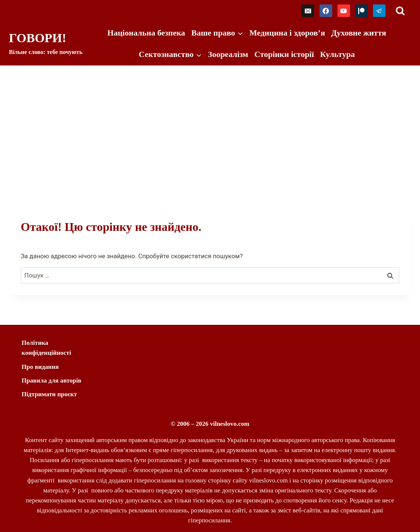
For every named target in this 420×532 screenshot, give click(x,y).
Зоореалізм (228, 54)
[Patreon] (361, 11)
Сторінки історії (284, 54)
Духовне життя (359, 33)
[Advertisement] (210, 121)
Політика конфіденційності (46, 348)
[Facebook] (326, 11)
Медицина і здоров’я (287, 33)
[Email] (308, 11)
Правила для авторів (51, 381)
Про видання (40, 367)
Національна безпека (146, 33)
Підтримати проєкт (49, 394)
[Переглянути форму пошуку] (400, 11)
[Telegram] (379, 11)
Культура (337, 54)
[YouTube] (344, 11)
